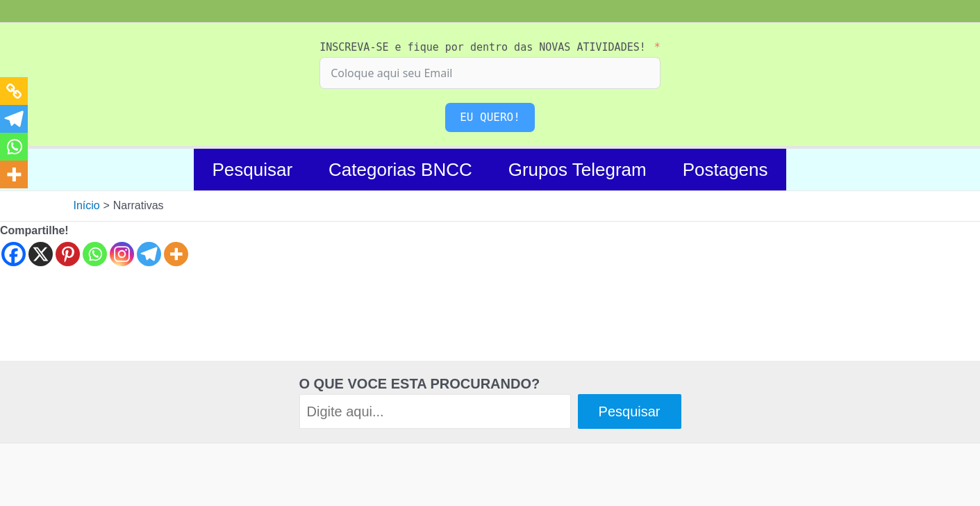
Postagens (725, 170)
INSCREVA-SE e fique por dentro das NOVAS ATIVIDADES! (483, 47)
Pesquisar (252, 170)
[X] (41, 254)
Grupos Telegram (578, 170)
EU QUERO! (490, 117)
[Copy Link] (14, 91)
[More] (176, 254)
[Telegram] (149, 254)
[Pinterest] (68, 254)
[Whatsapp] (95, 254)
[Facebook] (14, 254)
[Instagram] (122, 254)
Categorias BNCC (400, 170)
